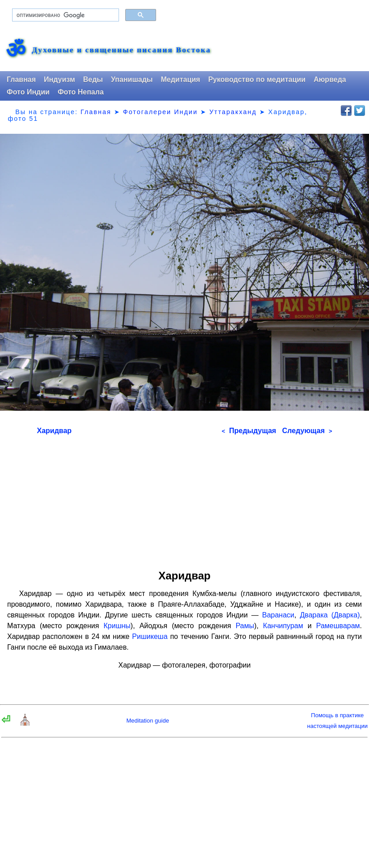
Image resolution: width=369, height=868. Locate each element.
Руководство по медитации (257, 79)
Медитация (180, 79)
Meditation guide (147, 721)
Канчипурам (283, 626)
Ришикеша (150, 636)
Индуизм (59, 79)
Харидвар (55, 431)
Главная (21, 79)
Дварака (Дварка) (330, 615)
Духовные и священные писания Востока (121, 50)
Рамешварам (338, 626)
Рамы (245, 626)
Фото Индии (28, 92)
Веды (93, 79)
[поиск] (65, 15)
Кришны (117, 626)
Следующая (307, 431)
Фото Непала (81, 92)
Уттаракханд (233, 112)
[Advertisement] (185, 499)
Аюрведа (330, 79)
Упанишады (132, 79)
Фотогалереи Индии (160, 112)
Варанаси (278, 615)
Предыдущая (249, 431)
